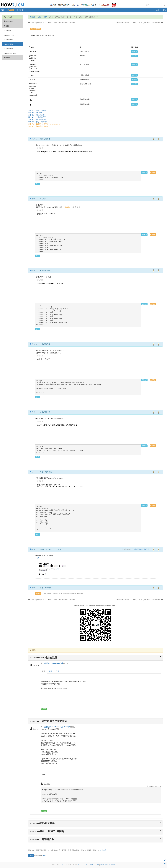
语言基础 (8, 21)
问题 (44, 671)
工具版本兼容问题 (36, 29)
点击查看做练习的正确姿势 (141, 549)
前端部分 (33, 17)
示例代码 (134, 52)
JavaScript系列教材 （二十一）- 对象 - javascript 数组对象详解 (52, 23)
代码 (58, 671)
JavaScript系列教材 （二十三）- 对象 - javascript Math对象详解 (139, 23)
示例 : (38, 110)
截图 (51, 671)
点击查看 (103, 850)
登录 (164, 10)
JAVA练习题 (90, 865)
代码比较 (153, 172)
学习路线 (20, 10)
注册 (158, 10)
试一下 (37, 184)
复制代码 (144, 172)
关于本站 (102, 865)
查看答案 (38, 593)
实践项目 (11, 10)
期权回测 (113, 865)
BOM (7, 58)
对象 (7, 26)
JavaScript (42, 17)
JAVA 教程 (97, 865)
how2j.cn (62, 865)
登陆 (44, 855)
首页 (3, 10)
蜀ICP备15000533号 (82, 865)
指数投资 (107, 865)
